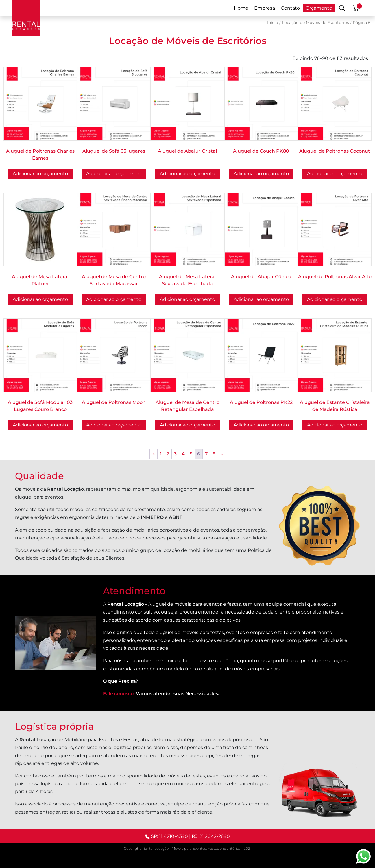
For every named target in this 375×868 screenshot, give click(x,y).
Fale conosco (118, 694)
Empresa (265, 8)
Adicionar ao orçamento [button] (114, 174)
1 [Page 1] (161, 454)
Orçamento (319, 8)
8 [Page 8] (214, 454)
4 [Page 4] (183, 454)
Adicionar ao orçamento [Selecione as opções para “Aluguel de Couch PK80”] (261, 174)
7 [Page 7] (206, 454)
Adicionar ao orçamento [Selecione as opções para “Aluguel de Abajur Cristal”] (188, 174)
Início (273, 23)
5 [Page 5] (191, 454)
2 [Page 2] (168, 454)
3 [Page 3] (175, 454)
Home (241, 8)
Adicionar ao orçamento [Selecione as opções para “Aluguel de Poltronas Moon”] (114, 425)
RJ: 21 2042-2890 (211, 836)
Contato (290, 8)
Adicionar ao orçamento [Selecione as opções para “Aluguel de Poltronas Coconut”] (335, 174)
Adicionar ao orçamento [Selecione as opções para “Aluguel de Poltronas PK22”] (261, 425)
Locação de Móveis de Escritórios (315, 23)
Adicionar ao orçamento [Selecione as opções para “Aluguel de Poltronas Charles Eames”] (40, 174)
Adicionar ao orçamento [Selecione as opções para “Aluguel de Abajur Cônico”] (261, 299)
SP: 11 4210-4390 (169, 836)
